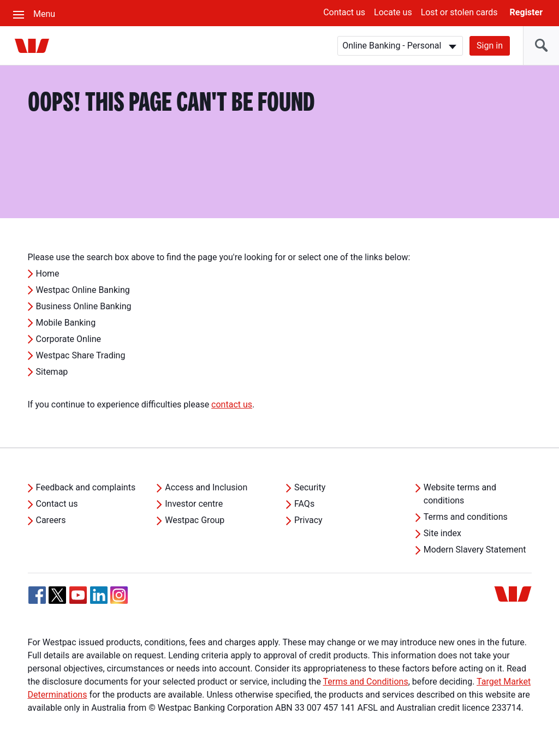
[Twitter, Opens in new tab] (57, 595)
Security (310, 487)
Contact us (344, 12)
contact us (232, 404)
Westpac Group (195, 520)
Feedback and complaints (86, 487)
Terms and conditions (466, 517)
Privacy (308, 520)
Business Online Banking (84, 306)
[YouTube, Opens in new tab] (78, 595)
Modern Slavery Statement (475, 550)
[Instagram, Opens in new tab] (119, 601)
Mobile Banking (66, 323)
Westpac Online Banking (83, 290)
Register (526, 12)
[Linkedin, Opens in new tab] (99, 595)
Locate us (393, 12)
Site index (442, 533)
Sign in (490, 46)
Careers (51, 520)
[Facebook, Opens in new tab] (37, 595)
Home (48, 274)
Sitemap (52, 372)
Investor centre (194, 504)
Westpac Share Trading (81, 355)
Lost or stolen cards (459, 12)
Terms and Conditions (366, 682)
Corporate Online (69, 339)
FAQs (304, 504)
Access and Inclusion (206, 487)
